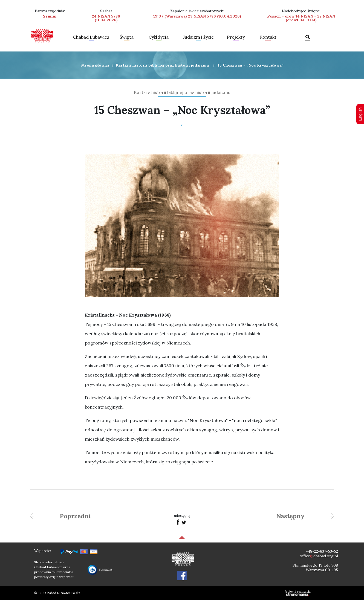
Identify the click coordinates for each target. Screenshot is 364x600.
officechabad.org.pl (319, 556)
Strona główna (95, 65)
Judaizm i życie (198, 37)
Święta (127, 37)
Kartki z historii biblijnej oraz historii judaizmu (162, 65)
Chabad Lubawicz (91, 37)
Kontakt (268, 37)
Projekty (236, 37)
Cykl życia (159, 37)
